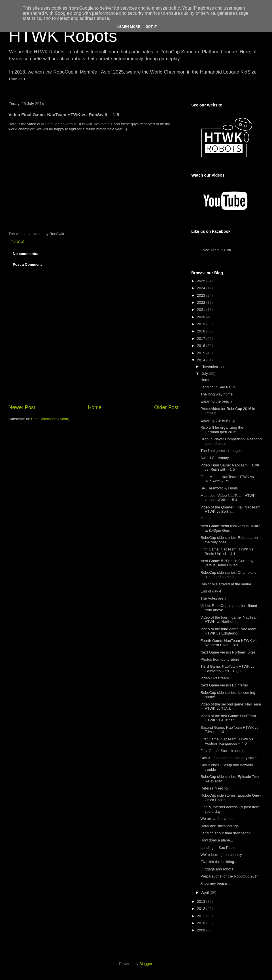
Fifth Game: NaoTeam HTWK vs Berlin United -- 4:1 (227, 551)
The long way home (216, 394)
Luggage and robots (217, 869)
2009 (202, 930)
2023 (202, 295)
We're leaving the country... (222, 855)
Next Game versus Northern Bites (228, 652)
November (211, 366)
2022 (202, 302)
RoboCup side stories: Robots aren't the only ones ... (230, 540)
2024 (202, 288)
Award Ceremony (214, 458)
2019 (202, 324)
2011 (202, 916)
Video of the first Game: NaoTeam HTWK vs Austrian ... (228, 718)
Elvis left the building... (219, 862)
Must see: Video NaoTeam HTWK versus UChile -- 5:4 (228, 498)
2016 (202, 346)
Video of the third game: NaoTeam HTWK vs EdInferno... (228, 631)
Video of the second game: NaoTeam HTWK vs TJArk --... (231, 706)
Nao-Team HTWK (217, 250)
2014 (202, 360)
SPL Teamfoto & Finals (219, 488)
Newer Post (22, 407)
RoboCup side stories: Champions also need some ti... (228, 575)
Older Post (166, 407)
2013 (202, 902)
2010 (202, 923)
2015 (202, 353)
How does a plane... (217, 840)
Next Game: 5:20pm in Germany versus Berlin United (227, 563)
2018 (202, 331)
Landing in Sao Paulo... (219, 848)
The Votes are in (214, 598)
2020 (202, 317)
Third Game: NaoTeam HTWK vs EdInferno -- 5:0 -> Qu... (227, 669)
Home (95, 407)
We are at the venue (217, 819)
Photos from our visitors (220, 659)
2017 (202, 339)
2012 (202, 909)
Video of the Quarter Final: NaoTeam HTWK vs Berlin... (230, 509)
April (206, 892)
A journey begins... (215, 883)
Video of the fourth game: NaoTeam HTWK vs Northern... (229, 620)
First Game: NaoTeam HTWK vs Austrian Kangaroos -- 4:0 (227, 741)
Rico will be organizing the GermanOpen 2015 (222, 430)
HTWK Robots (63, 36)
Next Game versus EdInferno (224, 685)
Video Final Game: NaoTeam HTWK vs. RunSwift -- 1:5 (230, 467)
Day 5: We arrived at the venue (226, 584)
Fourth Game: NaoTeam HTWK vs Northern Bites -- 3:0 (228, 643)
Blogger (146, 964)
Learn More (129, 27)
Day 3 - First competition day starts (229, 758)
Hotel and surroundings (219, 826)
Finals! (206, 519)
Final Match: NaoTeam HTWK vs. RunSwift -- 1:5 (228, 479)
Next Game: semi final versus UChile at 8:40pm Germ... (230, 528)
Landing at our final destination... (227, 833)
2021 (202, 310)
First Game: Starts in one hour (225, 751)
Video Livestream (214, 678)
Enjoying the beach (216, 401)
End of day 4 (211, 591)
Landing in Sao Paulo (218, 387)
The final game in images (221, 451)
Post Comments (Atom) (50, 419)
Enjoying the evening (217, 420)
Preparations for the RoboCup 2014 (229, 876)
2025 (202, 281)
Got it (151, 27)
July (205, 373)
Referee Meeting (214, 788)
